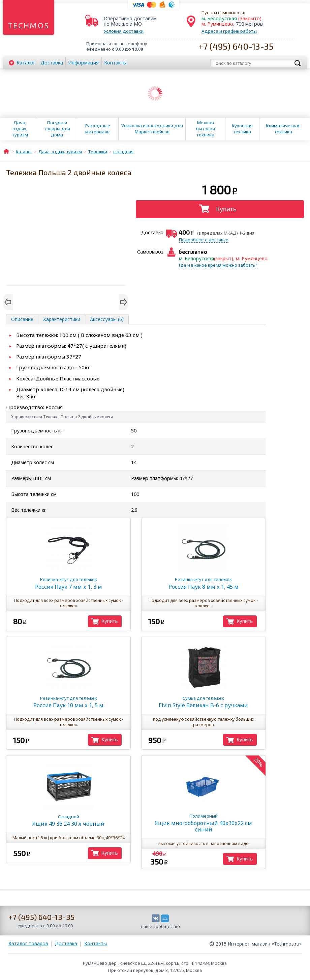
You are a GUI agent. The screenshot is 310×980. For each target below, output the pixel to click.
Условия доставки (124, 31)
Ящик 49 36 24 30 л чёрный (68, 820)
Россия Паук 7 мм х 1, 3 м (68, 583)
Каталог (26, 63)
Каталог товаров (28, 943)
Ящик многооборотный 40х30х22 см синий (203, 823)
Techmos (28, 25)
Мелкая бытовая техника (206, 129)
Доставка (52, 63)
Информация (83, 63)
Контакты (115, 63)
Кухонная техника (242, 129)
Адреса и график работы (229, 31)
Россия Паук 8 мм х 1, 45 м (203, 583)
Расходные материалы (98, 129)
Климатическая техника (283, 129)
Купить (226, 209)
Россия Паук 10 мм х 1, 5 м (68, 702)
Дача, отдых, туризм (20, 129)
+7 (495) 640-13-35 (236, 46)
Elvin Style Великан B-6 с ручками (203, 702)
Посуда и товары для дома (57, 129)
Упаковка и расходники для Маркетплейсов (152, 129)
